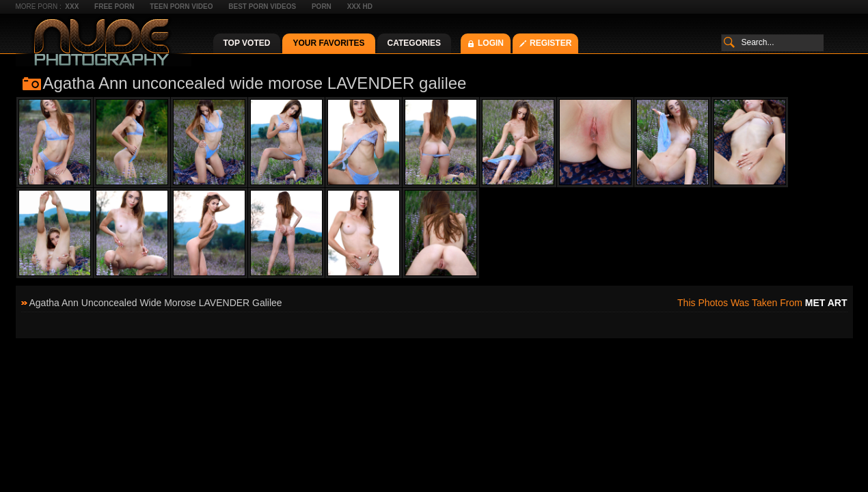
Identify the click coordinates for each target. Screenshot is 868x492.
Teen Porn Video (181, 6)
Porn (322, 6)
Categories (414, 43)
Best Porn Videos (262, 6)
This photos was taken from (762, 303)
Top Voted (247, 43)
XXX (72, 6)
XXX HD (360, 6)
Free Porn (114, 6)
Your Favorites (328, 43)
